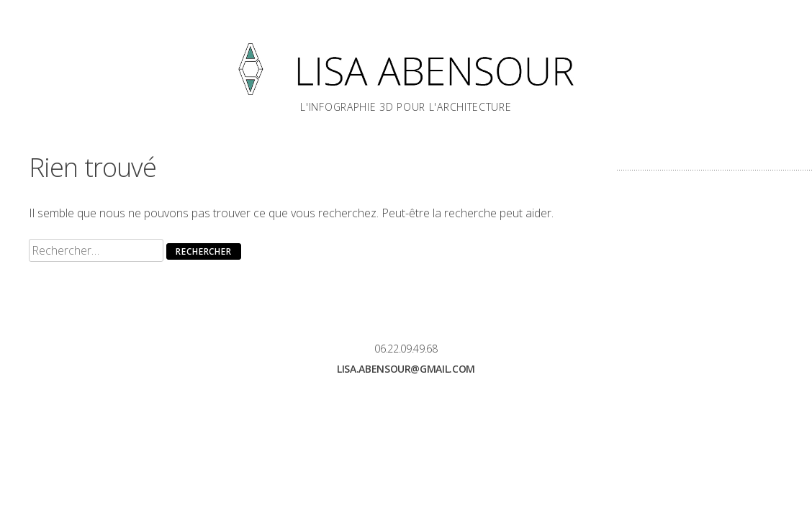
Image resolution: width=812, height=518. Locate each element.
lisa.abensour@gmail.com (406, 369)
